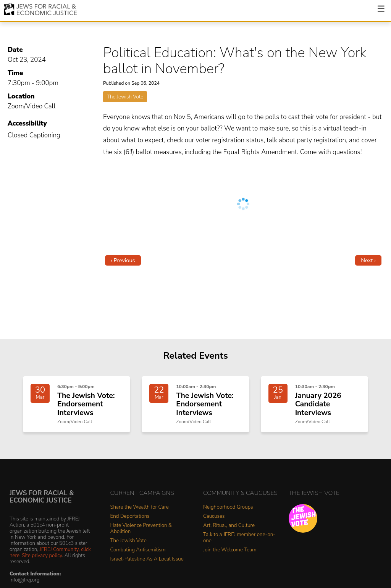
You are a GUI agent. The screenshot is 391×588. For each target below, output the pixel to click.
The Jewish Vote (125, 97)
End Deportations (130, 516)
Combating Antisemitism (138, 550)
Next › (368, 260)
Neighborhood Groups (228, 507)
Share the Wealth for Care (140, 507)
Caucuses (214, 516)
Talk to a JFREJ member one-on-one (239, 538)
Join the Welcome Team (230, 550)
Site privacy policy (42, 555)
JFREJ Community (59, 549)
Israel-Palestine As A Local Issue (147, 559)
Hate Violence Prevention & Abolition (141, 529)
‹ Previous (123, 260)
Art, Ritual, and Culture (229, 526)
